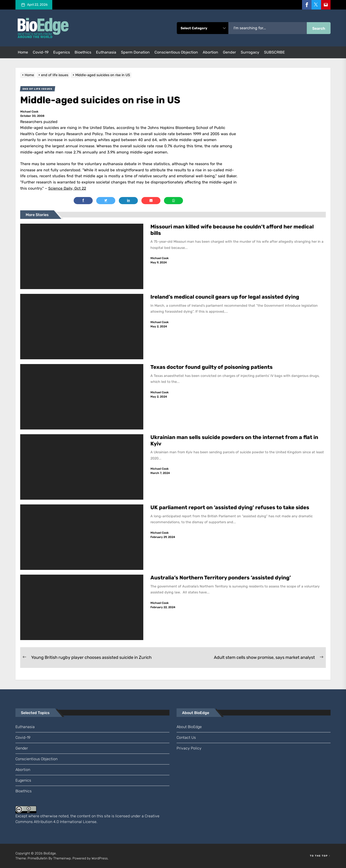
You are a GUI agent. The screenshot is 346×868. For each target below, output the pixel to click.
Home (23, 52)
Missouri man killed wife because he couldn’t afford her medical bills (232, 230)
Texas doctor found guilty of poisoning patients (212, 367)
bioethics (83, 52)
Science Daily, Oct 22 (67, 188)
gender (229, 52)
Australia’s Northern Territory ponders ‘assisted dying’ (221, 578)
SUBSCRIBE (274, 52)
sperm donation (135, 52)
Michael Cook (29, 112)
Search (319, 28)
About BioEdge (189, 727)
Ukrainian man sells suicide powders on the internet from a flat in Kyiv (234, 440)
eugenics (62, 52)
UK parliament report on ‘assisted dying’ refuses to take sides (230, 507)
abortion (210, 52)
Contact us (186, 737)
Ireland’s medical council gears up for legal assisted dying (225, 297)
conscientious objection (176, 52)
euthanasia (106, 52)
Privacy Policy (189, 748)
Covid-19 (41, 52)
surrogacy (250, 52)
